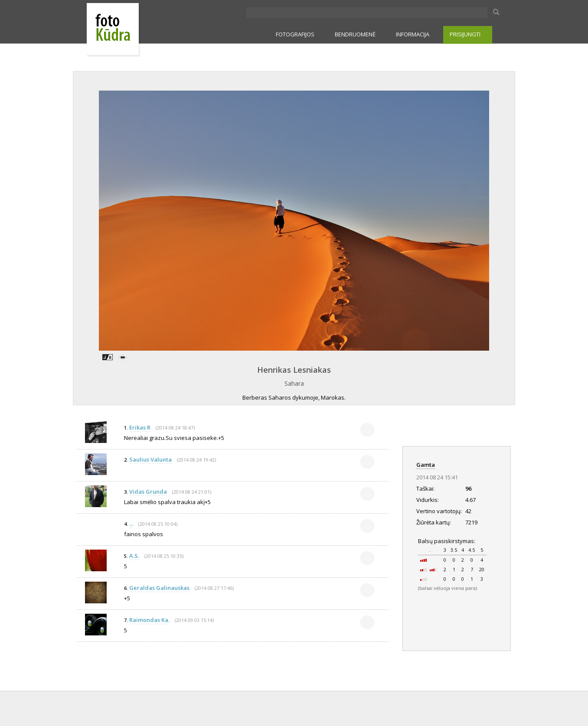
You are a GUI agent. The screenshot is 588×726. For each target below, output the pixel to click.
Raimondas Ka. (149, 620)
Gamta (426, 465)
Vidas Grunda (148, 492)
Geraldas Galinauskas (159, 588)
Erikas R (140, 427)
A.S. (134, 556)
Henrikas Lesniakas (294, 370)
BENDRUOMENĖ (355, 34)
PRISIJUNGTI (465, 34)
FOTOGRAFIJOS (295, 34)
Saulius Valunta (150, 459)
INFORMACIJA (413, 34)
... (131, 524)
